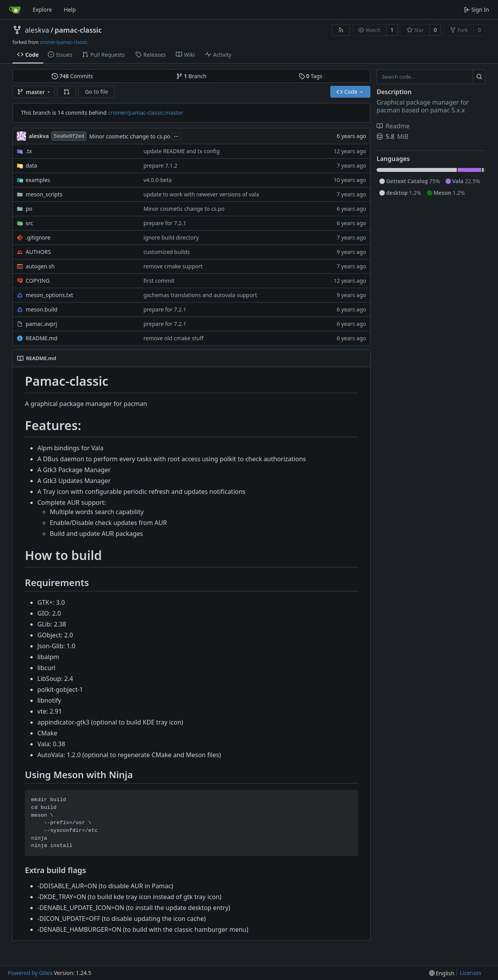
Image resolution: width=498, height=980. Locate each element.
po (29, 209)
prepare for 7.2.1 (165, 223)
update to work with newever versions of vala (201, 194)
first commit (159, 281)
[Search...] (479, 77)
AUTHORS (38, 252)
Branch (191, 76)
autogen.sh (40, 266)
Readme (393, 126)
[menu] (442, 973)
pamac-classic (78, 30)
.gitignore (38, 237)
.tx (29, 151)
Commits (72, 76)
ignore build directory (171, 237)
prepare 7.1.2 (160, 165)
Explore (42, 10)
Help (70, 10)
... (176, 136)
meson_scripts (44, 194)
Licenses (471, 973)
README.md (42, 338)
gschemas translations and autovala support (200, 295)
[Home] (15, 10)
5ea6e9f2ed (69, 136)
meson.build (42, 309)
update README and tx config (182, 151)
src (29, 223)
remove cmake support (173, 266)
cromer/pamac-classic (64, 42)
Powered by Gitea (30, 973)
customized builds (167, 252)
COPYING (38, 281)
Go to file (96, 92)
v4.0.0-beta (158, 180)
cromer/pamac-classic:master (146, 113)
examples (38, 180)
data (31, 165)
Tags (311, 76)
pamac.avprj (41, 324)
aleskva (37, 30)
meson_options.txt (49, 295)
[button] (67, 92)
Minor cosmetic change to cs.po (130, 136)
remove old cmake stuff (174, 338)
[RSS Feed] (341, 30)
